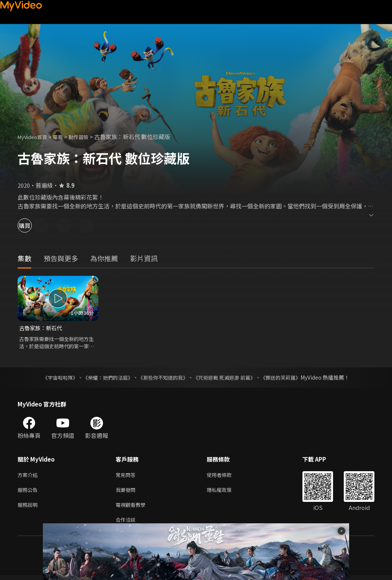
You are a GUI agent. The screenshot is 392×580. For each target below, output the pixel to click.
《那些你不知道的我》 (162, 378)
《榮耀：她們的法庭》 (103, 378)
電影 (64, 137)
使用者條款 (226, 476)
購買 (33, 225)
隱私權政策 (226, 492)
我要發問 (127, 492)
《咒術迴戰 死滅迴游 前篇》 (228, 378)
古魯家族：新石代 (42, 328)
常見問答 (127, 476)
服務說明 (29, 508)
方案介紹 (29, 476)
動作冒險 (87, 137)
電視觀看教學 (133, 508)
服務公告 (29, 492)
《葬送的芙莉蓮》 (288, 378)
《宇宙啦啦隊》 (52, 378)
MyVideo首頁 (35, 137)
